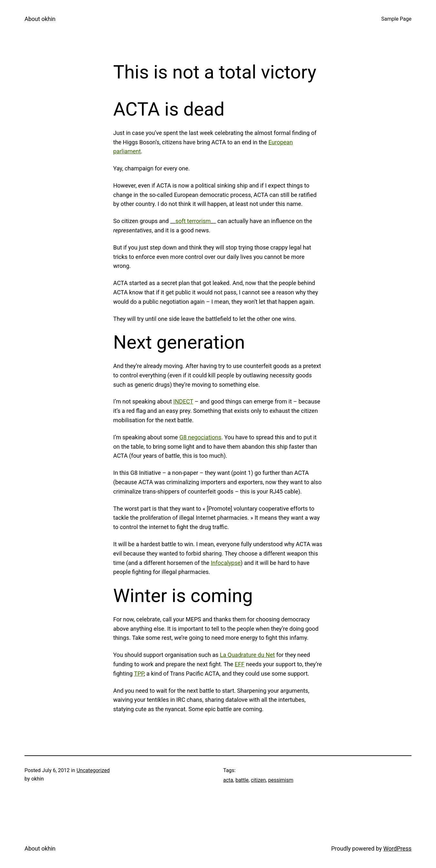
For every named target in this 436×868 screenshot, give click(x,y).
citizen (258, 780)
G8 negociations (200, 437)
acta (228, 780)
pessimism (281, 780)
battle (242, 780)
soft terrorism (193, 221)
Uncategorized (93, 770)
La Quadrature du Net (247, 655)
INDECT (183, 401)
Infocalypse (226, 563)
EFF (240, 664)
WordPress (397, 848)
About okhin (40, 19)
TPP (139, 674)
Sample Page (396, 19)
